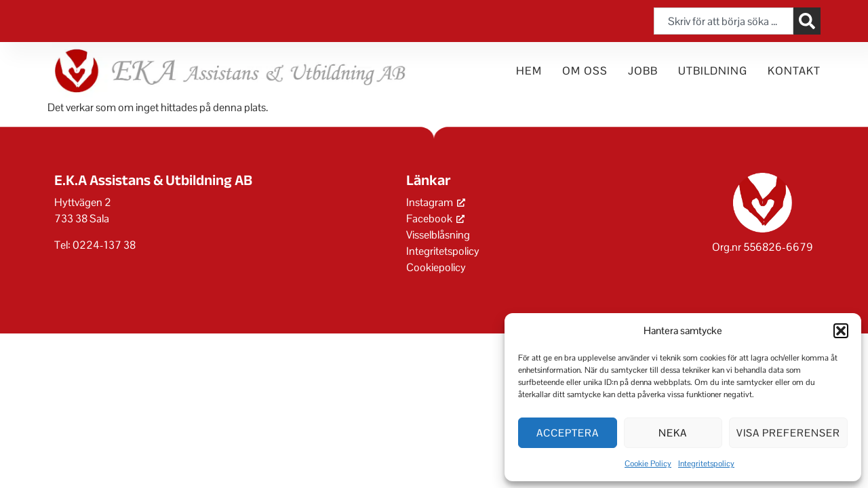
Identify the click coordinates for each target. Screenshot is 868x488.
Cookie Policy (648, 464)
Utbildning (713, 71)
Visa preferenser (788, 433)
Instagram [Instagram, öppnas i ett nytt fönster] (436, 202)
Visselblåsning (438, 235)
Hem (529, 71)
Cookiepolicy (436, 267)
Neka (673, 433)
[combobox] (724, 21)
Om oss (585, 71)
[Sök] (807, 21)
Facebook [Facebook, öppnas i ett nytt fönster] (435, 219)
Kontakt (794, 71)
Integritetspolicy (706, 464)
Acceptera (568, 433)
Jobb (643, 71)
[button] (841, 331)
